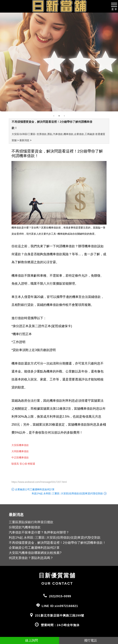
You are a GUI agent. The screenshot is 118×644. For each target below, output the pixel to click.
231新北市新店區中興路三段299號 (60, 616)
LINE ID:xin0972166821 (60, 606)
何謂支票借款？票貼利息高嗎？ (31, 558)
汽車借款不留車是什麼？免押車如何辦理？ (39, 532)
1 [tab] (54, 116)
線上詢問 (30, 640)
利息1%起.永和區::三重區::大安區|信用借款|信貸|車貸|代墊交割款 (67, 493)
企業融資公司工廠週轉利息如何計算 (35, 489)
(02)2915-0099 (60, 596)
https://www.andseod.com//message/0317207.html (39, 482)
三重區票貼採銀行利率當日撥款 (31, 522)
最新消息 (24, 140)
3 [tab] (64, 116)
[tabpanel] (59, 62)
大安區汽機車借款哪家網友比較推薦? (35, 553)
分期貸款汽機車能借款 (25, 527)
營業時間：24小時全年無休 (60, 625)
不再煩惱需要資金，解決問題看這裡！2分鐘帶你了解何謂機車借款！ (57, 543)
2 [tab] (59, 116)
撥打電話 (88, 640)
